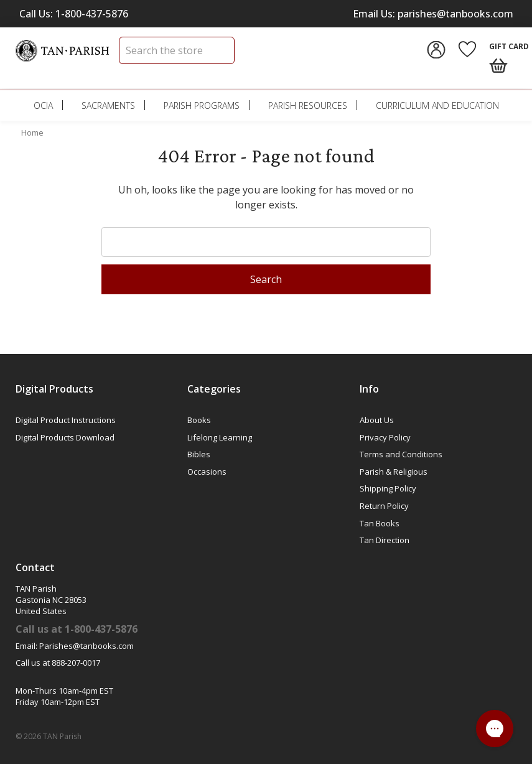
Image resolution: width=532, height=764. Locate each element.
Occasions (207, 472)
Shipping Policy (388, 488)
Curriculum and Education (437, 105)
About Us (377, 420)
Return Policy (384, 506)
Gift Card (509, 46)
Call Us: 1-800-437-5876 (74, 14)
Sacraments (108, 105)
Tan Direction (385, 540)
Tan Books (380, 523)
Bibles (199, 454)
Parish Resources (308, 105)
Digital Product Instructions (66, 420)
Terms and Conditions (401, 454)
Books (199, 420)
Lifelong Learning (220, 437)
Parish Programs (202, 105)
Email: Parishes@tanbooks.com (75, 646)
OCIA (43, 105)
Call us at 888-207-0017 (58, 663)
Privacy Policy (385, 437)
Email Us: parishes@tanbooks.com (433, 14)
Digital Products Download (65, 437)
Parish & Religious (394, 472)
